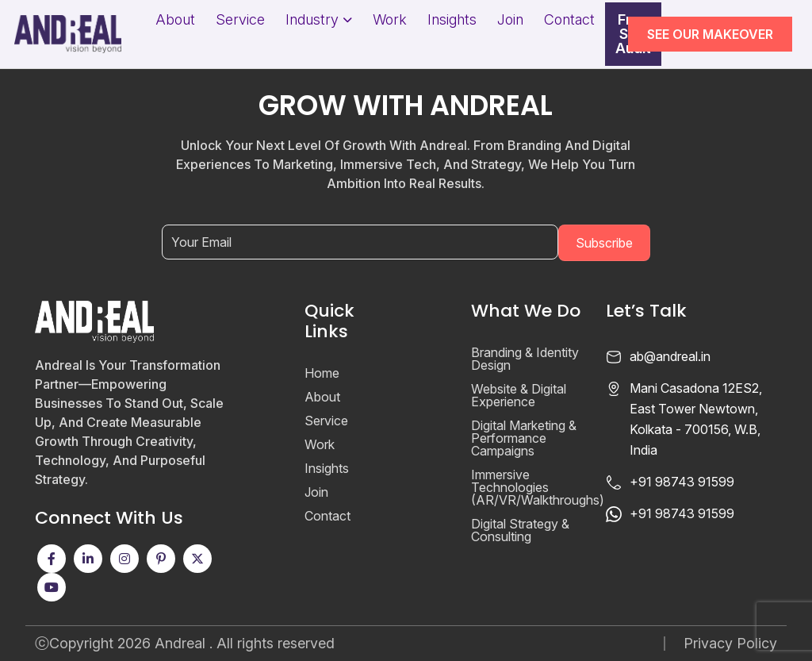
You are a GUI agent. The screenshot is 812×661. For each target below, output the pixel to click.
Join (510, 20)
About (175, 20)
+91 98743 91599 (682, 482)
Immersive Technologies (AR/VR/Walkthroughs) (538, 487)
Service (240, 20)
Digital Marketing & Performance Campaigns (524, 438)
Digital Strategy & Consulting (520, 530)
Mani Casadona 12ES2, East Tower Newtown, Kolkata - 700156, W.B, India (696, 419)
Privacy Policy (730, 644)
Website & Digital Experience (519, 395)
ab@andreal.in (670, 356)
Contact (569, 20)
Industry (312, 20)
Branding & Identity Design (525, 359)
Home (322, 373)
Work (390, 20)
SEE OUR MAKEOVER (710, 34)
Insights (452, 20)
